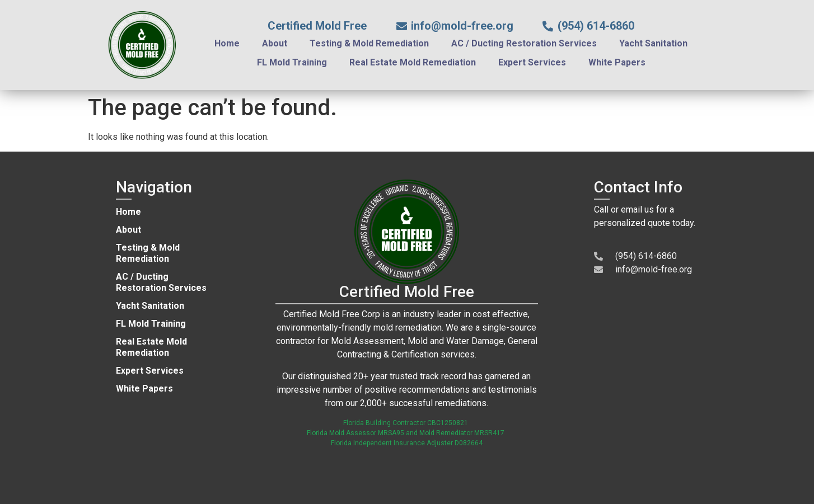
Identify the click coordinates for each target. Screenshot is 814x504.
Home (227, 43)
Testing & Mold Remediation (369, 43)
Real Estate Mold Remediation (413, 62)
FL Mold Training (292, 62)
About (275, 43)
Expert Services (532, 62)
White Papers (617, 62)
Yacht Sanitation (653, 43)
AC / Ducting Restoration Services (524, 43)
